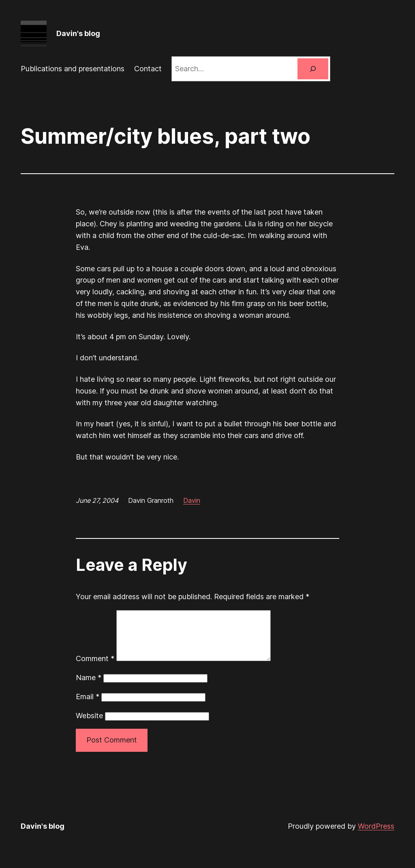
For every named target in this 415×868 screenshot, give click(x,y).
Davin (192, 500)
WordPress (376, 836)
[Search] (313, 69)
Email (88, 706)
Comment (95, 668)
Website (89, 725)
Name (89, 687)
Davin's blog (78, 33)
